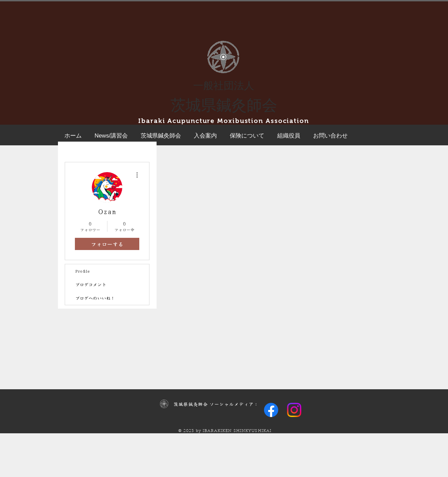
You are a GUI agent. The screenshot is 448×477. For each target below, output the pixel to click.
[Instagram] (294, 410)
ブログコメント (91, 284)
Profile (83, 271)
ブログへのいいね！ (95, 298)
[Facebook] (271, 410)
